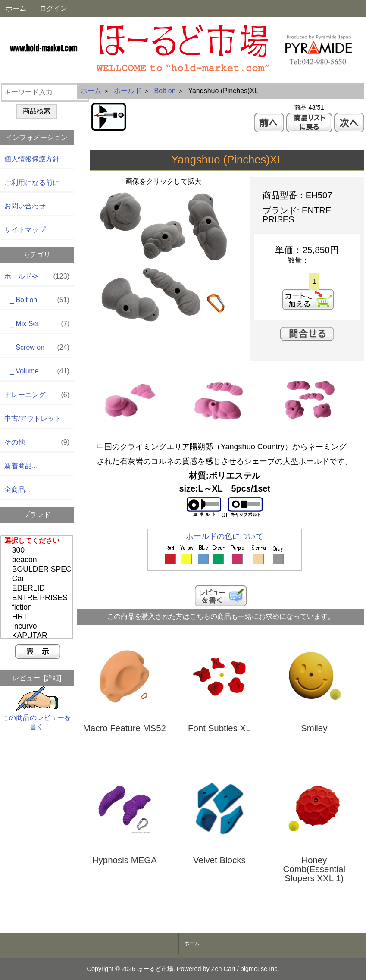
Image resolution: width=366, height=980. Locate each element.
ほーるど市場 (155, 969)
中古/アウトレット (33, 418)
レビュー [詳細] (37, 678)
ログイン (53, 8)
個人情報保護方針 (32, 159)
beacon (38, 560)
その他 (37, 443)
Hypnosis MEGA (125, 860)
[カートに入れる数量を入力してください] (314, 282)
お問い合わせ (25, 206)
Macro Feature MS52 (125, 728)
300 (38, 551)
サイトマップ (25, 230)
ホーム (16, 8)
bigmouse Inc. (260, 969)
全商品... (17, 490)
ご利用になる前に (32, 183)
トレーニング (37, 395)
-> (37, 277)
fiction (38, 607)
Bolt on (165, 91)
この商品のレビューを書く (37, 718)
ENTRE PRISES (38, 598)
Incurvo (38, 626)
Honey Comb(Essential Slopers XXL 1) (314, 869)
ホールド (128, 91)
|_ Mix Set (37, 324)
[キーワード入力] (45, 92)
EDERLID (38, 589)
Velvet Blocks (219, 860)
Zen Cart (223, 969)
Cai (38, 579)
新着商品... (21, 466)
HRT (38, 617)
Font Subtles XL (219, 728)
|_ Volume (37, 371)
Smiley (314, 728)
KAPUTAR (38, 636)
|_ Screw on (37, 348)
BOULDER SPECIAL (38, 570)
